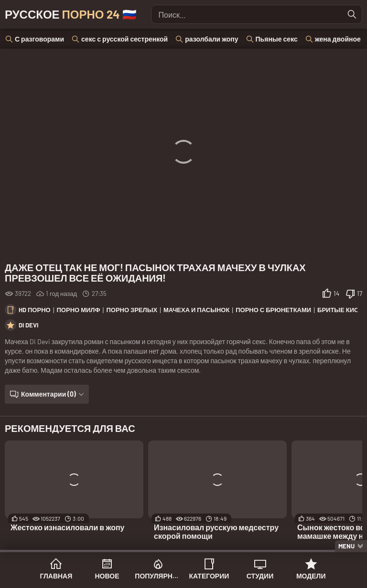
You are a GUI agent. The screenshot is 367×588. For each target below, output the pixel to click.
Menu (346, 546)
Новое (107, 576)
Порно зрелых (132, 310)
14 (336, 294)
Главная (56, 576)
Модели (311, 576)
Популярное (158, 576)
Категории (209, 576)
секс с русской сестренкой (124, 39)
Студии (260, 576)
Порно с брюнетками (273, 310)
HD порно (35, 310)
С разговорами (39, 39)
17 (360, 294)
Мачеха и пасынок (196, 310)
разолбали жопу (211, 39)
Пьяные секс (277, 39)
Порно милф (79, 310)
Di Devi (28, 325)
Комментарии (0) (49, 394)
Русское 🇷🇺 (71, 14)
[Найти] (352, 14)
